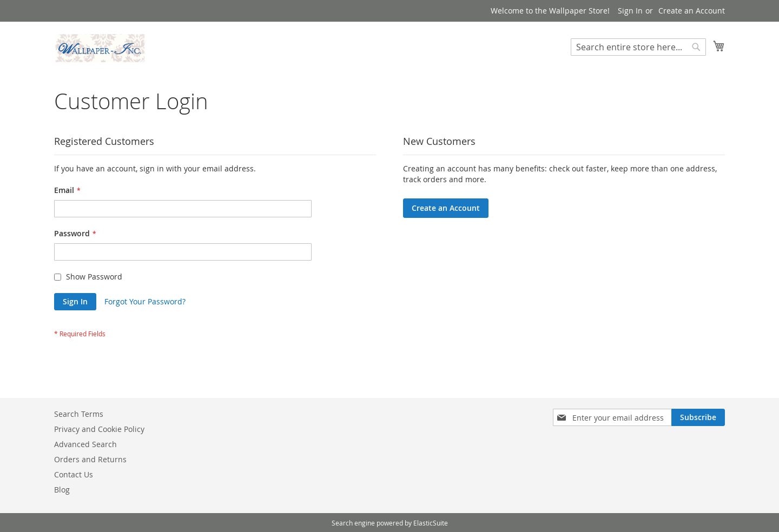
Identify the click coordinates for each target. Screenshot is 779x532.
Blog (62, 490)
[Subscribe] (698, 417)
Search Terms (79, 414)
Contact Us (74, 474)
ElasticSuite (431, 523)
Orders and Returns (90, 459)
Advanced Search (85, 444)
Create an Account (692, 11)
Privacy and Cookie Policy (99, 429)
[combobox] (638, 47)
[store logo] (100, 48)
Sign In (630, 11)
